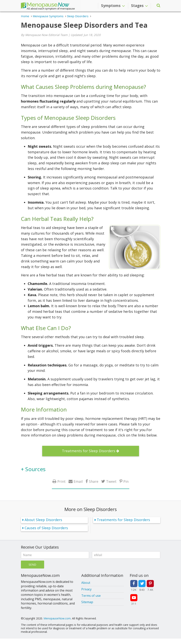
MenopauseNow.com (57, 618)
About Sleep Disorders (43, 520)
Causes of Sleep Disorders (46, 528)
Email (78, 481)
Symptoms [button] (113, 6)
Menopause (45, 5)
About (86, 583)
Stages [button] (139, 6)
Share (94, 481)
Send (32, 564)
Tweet (111, 481)
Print (61, 481)
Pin (126, 481)
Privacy (86, 589)
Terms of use (91, 596)
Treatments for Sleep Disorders (89, 451)
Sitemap (87, 602)
